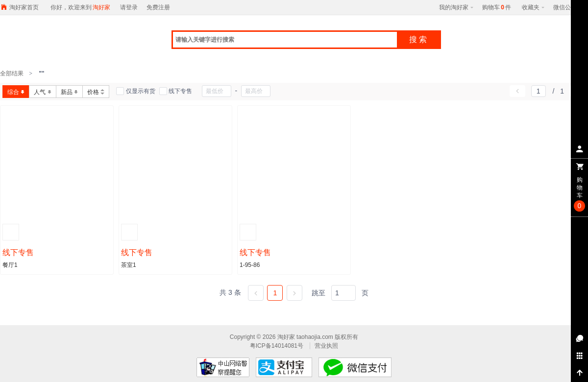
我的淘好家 (456, 7)
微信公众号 (568, 7)
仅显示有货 (135, 92)
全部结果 (12, 73)
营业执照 (326, 346)
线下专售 (176, 92)
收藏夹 (533, 7)
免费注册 (158, 7)
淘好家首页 (24, 7)
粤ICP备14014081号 (278, 346)
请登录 (129, 7)
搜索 (419, 39)
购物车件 (497, 7)
